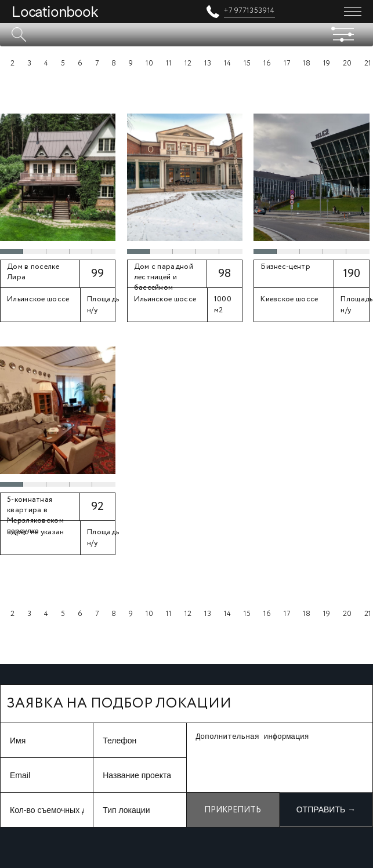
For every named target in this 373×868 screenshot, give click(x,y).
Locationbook (55, 12)
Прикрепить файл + (233, 816)
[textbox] (186, 35)
